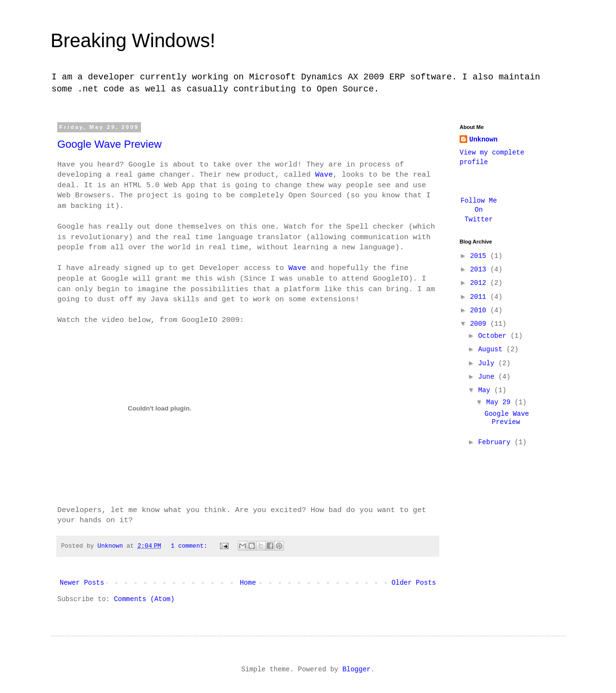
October (494, 336)
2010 (480, 310)
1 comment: (191, 546)
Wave (324, 175)
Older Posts (414, 583)
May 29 (500, 402)
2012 (480, 283)
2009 (480, 324)
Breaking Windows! (133, 40)
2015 (480, 256)
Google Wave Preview (109, 144)
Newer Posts (82, 583)
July (488, 363)
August (492, 349)
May (486, 390)
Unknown (483, 140)
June (488, 377)
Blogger (356, 669)
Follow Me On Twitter (479, 210)
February (496, 442)
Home (248, 583)
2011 (480, 297)
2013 (480, 269)
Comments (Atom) (144, 599)
